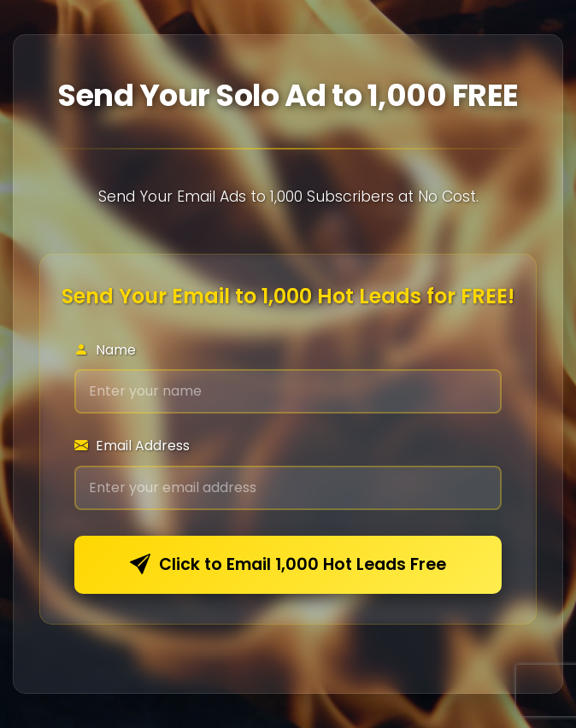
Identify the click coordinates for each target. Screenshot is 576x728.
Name (105, 350)
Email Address (132, 446)
